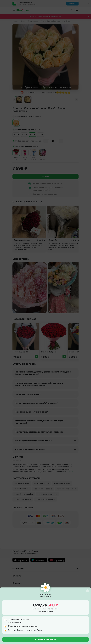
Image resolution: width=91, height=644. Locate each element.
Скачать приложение (45, 639)
